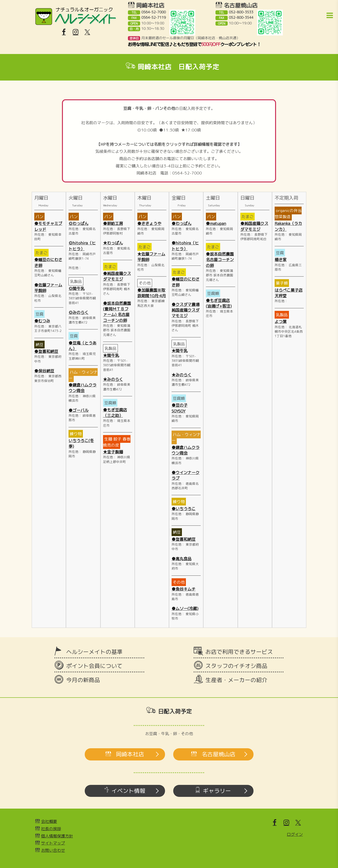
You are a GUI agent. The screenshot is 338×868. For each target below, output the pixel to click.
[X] (87, 32)
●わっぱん (182, 223)
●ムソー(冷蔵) (185, 608)
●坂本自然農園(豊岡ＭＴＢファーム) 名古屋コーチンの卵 (117, 312)
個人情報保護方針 (57, 836)
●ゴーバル (79, 410)
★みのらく (113, 379)
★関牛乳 (111, 355)
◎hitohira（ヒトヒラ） (82, 246)
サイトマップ (53, 843)
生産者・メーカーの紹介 (236, 680)
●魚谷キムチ (184, 589)
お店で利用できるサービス (239, 652)
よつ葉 (281, 322)
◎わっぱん (79, 223)
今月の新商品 (83, 680)
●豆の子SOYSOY (180, 408)
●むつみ (42, 321)
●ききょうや (149, 223)
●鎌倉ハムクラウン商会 (83, 388)
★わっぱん (113, 243)
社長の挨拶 (51, 829)
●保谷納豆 (44, 371)
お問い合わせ (53, 850)
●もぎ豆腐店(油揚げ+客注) (219, 303)
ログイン (295, 834)
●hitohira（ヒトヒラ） (185, 246)
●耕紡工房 (113, 223)
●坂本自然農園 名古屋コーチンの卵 (220, 260)
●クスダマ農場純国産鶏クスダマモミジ (186, 310)
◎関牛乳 (77, 288)
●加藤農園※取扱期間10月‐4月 (152, 293)
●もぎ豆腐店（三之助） (115, 413)
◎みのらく (79, 312)
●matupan (216, 223)
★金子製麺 (113, 452)
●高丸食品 (182, 559)
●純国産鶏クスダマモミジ (117, 276)
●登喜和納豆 (46, 351)
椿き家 (281, 260)
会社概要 (49, 821)
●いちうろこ (184, 509)
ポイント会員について (94, 666)
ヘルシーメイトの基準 (94, 652)
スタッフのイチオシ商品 (236, 666)
